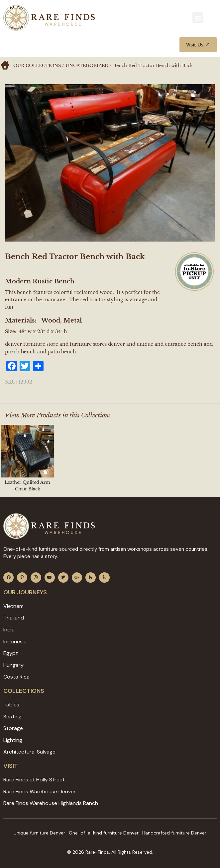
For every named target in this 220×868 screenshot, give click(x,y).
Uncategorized (87, 66)
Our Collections (37, 66)
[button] (198, 18)
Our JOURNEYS (25, 592)
